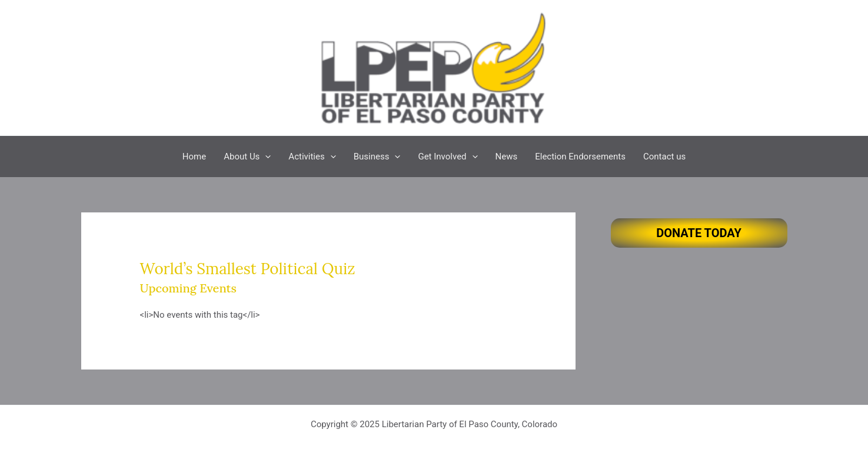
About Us (247, 157)
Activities (312, 157)
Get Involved (448, 157)
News (507, 157)
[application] (265, 157)
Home (194, 157)
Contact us (664, 157)
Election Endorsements (580, 157)
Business (377, 157)
